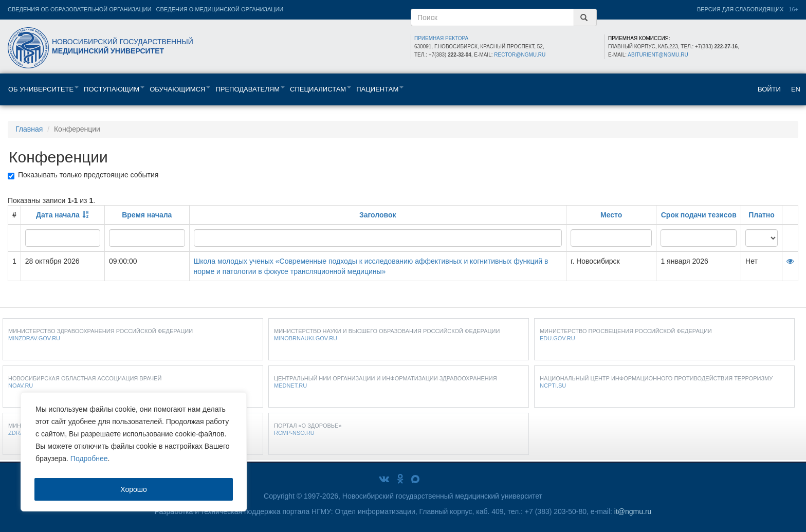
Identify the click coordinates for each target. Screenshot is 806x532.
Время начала (147, 215)
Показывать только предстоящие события (83, 175)
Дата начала (58, 215)
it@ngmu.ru (633, 511)
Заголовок (378, 215)
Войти (769, 89)
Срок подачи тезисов (699, 215)
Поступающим (114, 89)
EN (796, 89)
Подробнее (89, 458)
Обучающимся (180, 89)
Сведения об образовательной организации (79, 9)
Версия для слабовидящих (740, 9)
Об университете (43, 89)
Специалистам (320, 89)
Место (611, 215)
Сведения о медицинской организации (220, 9)
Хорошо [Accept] (134, 489)
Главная (29, 129)
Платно (762, 215)
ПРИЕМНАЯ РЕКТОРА (441, 38)
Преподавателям (250, 89)
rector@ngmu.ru (520, 55)
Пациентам (380, 89)
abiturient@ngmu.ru (658, 55)
